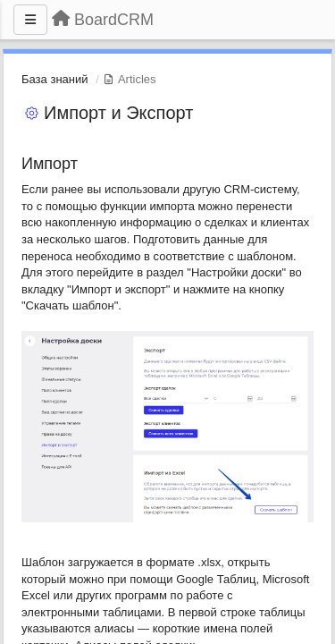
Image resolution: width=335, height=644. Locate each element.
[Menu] (30, 20)
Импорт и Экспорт (118, 113)
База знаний (55, 79)
